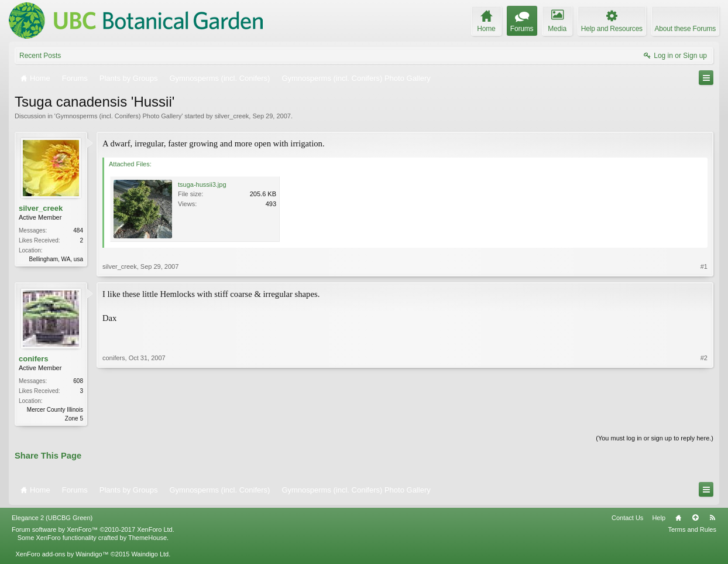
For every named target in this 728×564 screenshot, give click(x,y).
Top (695, 519)
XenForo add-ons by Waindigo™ (62, 555)
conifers (34, 359)
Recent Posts (40, 56)
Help (659, 519)
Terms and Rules (692, 531)
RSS (712, 519)
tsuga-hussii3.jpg (202, 184)
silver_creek (232, 116)
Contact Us (627, 519)
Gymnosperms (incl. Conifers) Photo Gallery (119, 116)
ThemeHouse (147, 539)
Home (678, 519)
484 (78, 230)
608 (78, 381)
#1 (704, 266)
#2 (704, 417)
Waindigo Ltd (150, 555)
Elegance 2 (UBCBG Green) (52, 519)
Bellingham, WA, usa (56, 259)
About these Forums (685, 29)
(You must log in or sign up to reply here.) (655, 439)
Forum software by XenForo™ (93, 531)
